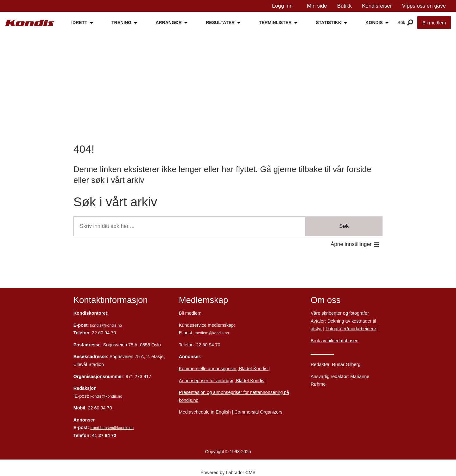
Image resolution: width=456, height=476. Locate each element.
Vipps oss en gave (424, 6)
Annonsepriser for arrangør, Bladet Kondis (222, 381)
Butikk (345, 6)
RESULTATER (220, 23)
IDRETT (79, 23)
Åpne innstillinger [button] (351, 244)
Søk (344, 226)
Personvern (322, 352)
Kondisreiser (377, 6)
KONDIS (374, 23)
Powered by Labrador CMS (228, 473)
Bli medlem (434, 23)
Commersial (247, 412)
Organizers (271, 412)
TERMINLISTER (275, 23)
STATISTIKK (328, 23)
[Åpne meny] (410, 23)
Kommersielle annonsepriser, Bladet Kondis (224, 369)
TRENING (121, 23)
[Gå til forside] (30, 23)
